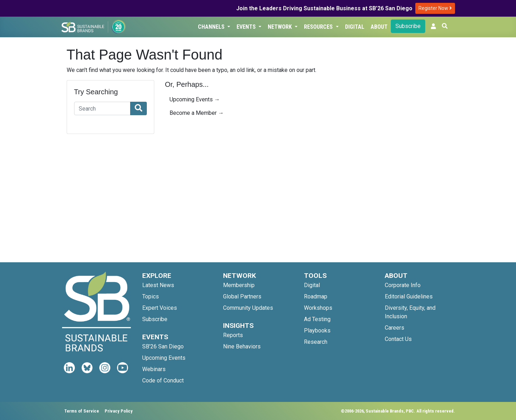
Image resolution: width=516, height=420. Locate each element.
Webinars (154, 369)
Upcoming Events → (195, 99)
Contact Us (398, 339)
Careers (395, 328)
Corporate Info (403, 285)
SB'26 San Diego (163, 346)
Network (281, 27)
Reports (233, 335)
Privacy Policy (119, 411)
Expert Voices (160, 308)
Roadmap (316, 296)
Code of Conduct (163, 380)
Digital (355, 27)
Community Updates (248, 308)
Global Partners (242, 296)
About (379, 27)
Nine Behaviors (242, 346)
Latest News (158, 285)
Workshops (318, 308)
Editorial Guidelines (409, 296)
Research (316, 342)
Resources (319, 27)
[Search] (102, 108)
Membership (239, 285)
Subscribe (408, 26)
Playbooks (317, 331)
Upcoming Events (164, 358)
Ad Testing (317, 319)
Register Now (435, 8)
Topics (151, 296)
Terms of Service (82, 411)
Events (247, 27)
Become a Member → (197, 113)
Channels (212, 27)
